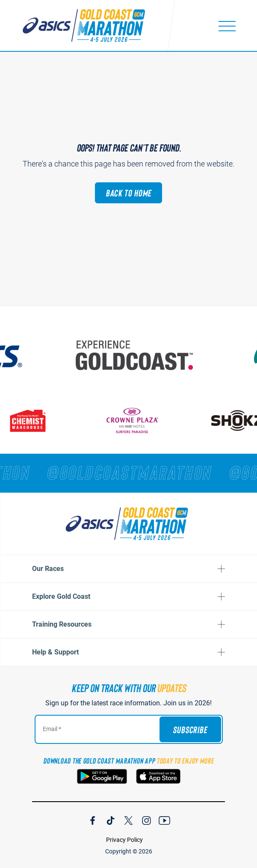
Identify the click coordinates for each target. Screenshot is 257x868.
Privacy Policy (124, 840)
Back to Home (129, 193)
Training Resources (62, 624)
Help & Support (55, 652)
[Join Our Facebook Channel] (93, 819)
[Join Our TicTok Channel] (111, 819)
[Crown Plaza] (133, 421)
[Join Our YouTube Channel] (164, 819)
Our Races (48, 569)
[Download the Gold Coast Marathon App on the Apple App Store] (158, 776)
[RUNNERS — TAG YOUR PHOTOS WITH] (128, 472)
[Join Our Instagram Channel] (146, 819)
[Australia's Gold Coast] (136, 355)
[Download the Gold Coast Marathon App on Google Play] (102, 776)
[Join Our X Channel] (128, 819)
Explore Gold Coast (61, 596)
